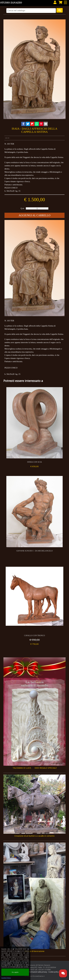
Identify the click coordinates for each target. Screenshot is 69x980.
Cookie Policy (6, 978)
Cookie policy (53, 972)
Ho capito (15, 972)
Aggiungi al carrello (34, 215)
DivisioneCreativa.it (39, 976)
